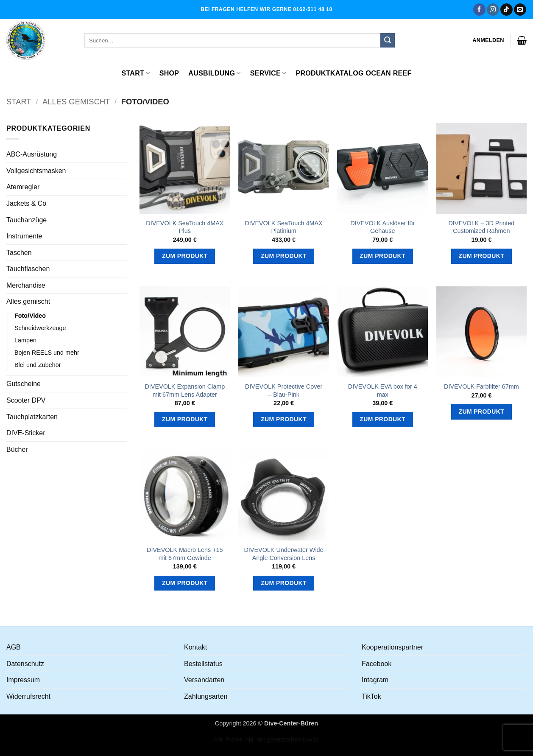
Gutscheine (24, 384)
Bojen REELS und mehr (47, 353)
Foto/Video (30, 316)
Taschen (19, 253)
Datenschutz (25, 664)
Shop (169, 73)
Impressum (23, 680)
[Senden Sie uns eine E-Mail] (520, 10)
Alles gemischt (76, 102)
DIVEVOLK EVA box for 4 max (383, 391)
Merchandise (26, 285)
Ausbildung (214, 73)
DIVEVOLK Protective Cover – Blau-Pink (284, 391)
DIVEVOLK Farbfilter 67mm (481, 386)
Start (135, 73)
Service (268, 73)
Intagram (375, 680)
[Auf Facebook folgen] (479, 10)
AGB (14, 647)
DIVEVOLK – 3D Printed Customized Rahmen (481, 227)
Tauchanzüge (27, 220)
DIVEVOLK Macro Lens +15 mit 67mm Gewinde (185, 554)
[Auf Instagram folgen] (493, 10)
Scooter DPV (26, 400)
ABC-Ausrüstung (32, 154)
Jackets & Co (26, 203)
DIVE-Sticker (26, 433)
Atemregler (23, 187)
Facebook (377, 664)
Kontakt (195, 647)
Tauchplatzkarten (32, 417)
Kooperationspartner (392, 647)
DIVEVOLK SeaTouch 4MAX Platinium (283, 227)
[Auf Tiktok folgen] (506, 10)
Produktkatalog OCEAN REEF (353, 73)
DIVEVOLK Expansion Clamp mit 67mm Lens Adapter (185, 391)
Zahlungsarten (206, 696)
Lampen (25, 340)
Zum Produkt (185, 256)
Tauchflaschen (28, 269)
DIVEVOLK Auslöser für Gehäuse (382, 227)
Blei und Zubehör (38, 365)
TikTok (371, 696)
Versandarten (204, 680)
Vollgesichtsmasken (36, 171)
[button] (488, 40)
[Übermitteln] (388, 40)
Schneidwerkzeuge (40, 328)
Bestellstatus (203, 664)
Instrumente (24, 236)
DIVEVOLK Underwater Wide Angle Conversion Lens (283, 554)
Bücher (17, 449)
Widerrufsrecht (28, 696)
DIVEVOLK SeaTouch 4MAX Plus (185, 227)
